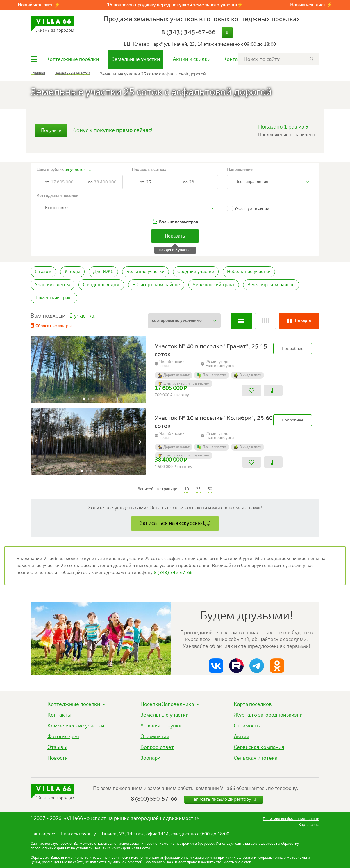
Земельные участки (136, 59)
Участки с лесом (52, 285)
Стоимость (247, 726)
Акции (241, 737)
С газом (43, 272)
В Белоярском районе (271, 285)
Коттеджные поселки (74, 704)
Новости (58, 758)
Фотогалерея (63, 737)
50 (210, 489)
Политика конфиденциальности (122, 849)
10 (187, 489)
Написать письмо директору (224, 799)
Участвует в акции (252, 209)
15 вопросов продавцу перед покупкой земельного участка (172, 5)
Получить (51, 131)
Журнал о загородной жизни (268, 715)
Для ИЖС (103, 272)
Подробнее (293, 348)
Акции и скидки (192, 59)
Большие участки (145, 272)
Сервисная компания (259, 747)
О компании (155, 737)
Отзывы (57, 747)
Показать (175, 236)
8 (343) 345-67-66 (189, 33)
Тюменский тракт (54, 298)
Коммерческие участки (76, 726)
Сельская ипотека (256, 758)
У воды (72, 272)
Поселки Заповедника (168, 704)
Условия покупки (161, 726)
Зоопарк (150, 758)
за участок (75, 170)
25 (198, 489)
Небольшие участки (249, 272)
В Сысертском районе (156, 285)
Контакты (235, 59)
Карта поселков (253, 704)
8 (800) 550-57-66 (154, 799)
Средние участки (196, 272)
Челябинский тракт (214, 285)
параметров (178, 222)
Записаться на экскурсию (171, 523)
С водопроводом (101, 285)
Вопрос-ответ (157, 747)
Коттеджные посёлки (73, 59)
